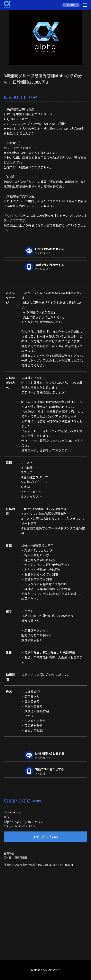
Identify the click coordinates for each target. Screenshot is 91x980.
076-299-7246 (45, 837)
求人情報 (71, 5)
